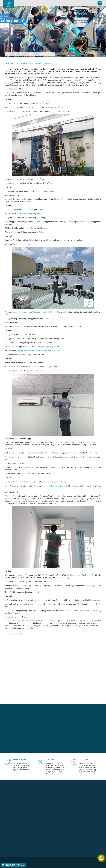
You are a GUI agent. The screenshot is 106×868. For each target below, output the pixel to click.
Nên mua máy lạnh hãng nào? (28, 213)
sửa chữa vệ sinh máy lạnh (34, 312)
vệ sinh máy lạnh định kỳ (51, 486)
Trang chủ (10, 54)
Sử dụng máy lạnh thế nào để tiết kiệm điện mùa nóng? (38, 351)
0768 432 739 (13, 865)
